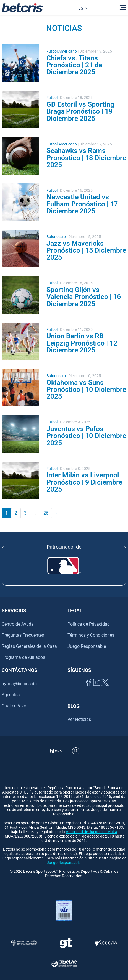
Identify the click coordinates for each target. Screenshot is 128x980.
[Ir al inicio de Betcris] (22, 7)
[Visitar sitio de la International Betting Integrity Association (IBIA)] (24, 943)
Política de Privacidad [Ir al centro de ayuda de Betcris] (89, 624)
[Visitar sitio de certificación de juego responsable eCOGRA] (106, 943)
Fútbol (52, 98)
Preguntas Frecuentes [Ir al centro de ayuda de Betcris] (23, 635)
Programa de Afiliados (23, 657)
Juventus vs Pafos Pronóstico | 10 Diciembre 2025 (86, 436)
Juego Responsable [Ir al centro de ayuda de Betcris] (87, 646)
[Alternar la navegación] (123, 7)
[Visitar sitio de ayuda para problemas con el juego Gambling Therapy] (66, 943)
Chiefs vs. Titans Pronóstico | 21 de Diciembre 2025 (74, 65)
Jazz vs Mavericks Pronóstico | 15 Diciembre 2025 (86, 250)
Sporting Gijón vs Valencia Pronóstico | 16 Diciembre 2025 (84, 297)
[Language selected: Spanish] (81, 7)
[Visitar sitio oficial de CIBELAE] (64, 964)
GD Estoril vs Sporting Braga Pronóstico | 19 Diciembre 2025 (80, 111)
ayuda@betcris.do (19, 684)
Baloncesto (56, 237)
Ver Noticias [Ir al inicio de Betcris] (79, 719)
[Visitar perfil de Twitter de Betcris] (105, 689)
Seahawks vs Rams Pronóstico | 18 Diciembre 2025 (86, 158)
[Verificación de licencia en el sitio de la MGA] (56, 758)
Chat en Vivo (14, 706)
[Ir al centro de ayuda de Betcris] (76, 758)
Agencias (11, 695)
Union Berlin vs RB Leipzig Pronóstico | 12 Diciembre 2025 (82, 343)
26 (46, 513)
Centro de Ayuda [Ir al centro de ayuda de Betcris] (18, 624)
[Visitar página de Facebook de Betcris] (88, 689)
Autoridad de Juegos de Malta (92, 832)
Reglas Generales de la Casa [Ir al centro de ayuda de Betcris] (29, 646)
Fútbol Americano (62, 51)
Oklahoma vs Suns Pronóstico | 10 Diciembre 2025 (86, 389)
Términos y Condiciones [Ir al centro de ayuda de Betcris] (91, 635)
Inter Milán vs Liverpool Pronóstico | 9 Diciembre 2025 (84, 482)
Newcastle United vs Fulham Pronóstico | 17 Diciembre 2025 (82, 204)
